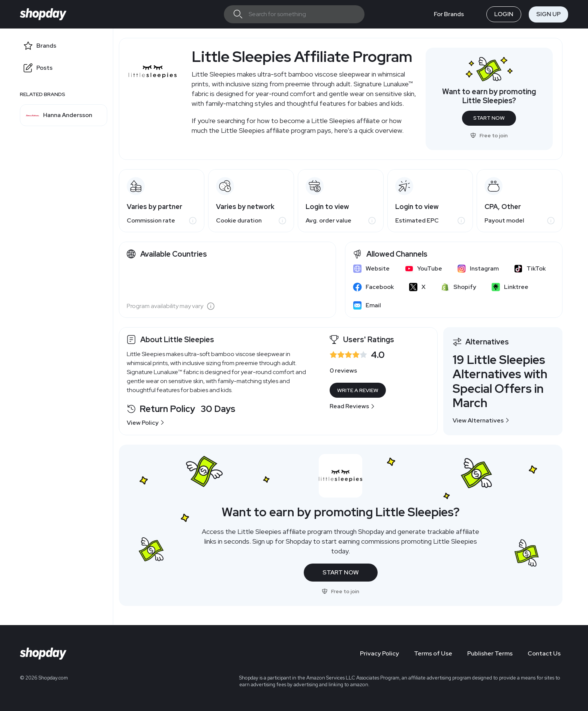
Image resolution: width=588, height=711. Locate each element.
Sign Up (548, 14)
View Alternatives (481, 420)
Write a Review (358, 390)
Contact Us (544, 653)
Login (504, 14)
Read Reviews (352, 406)
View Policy (146, 423)
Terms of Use (433, 653)
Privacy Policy (379, 653)
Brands (46, 46)
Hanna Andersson (68, 115)
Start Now (489, 118)
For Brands (449, 14)
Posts (44, 68)
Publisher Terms (490, 653)
